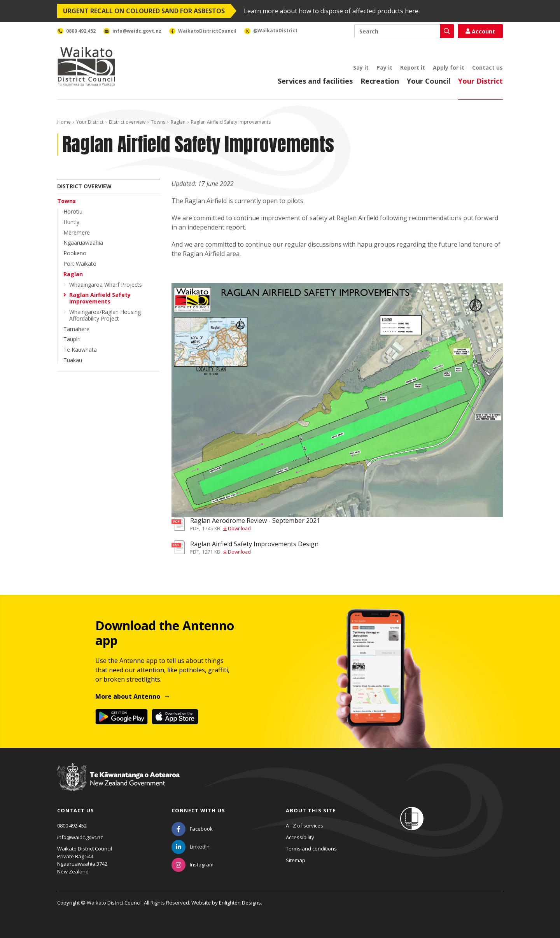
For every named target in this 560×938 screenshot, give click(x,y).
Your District (480, 81)
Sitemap (296, 860)
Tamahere (76, 329)
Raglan (178, 122)
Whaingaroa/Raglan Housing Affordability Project (105, 315)
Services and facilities (315, 81)
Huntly (71, 222)
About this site (311, 810)
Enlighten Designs (240, 903)
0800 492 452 (72, 826)
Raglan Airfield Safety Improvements (100, 298)
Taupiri (72, 339)
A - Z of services (304, 826)
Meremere (77, 232)
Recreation (380, 81)
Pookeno (75, 253)
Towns (158, 122)
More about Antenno (128, 696)
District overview (127, 122)
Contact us (487, 68)
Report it (413, 68)
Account (480, 31)
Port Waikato (80, 264)
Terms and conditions (311, 849)
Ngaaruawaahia (83, 243)
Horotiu (73, 211)
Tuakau (73, 360)
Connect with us (198, 810)
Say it (361, 68)
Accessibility (300, 837)
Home (64, 122)
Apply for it (449, 68)
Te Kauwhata (80, 350)
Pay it (384, 68)
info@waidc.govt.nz (80, 837)
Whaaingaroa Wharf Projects (106, 285)
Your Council (429, 81)
